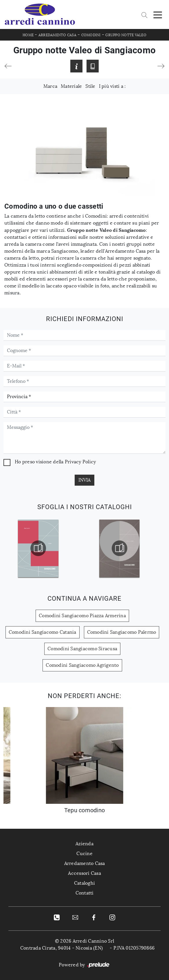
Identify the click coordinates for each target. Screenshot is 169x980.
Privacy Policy (80, 462)
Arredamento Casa (57, 35)
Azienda (84, 844)
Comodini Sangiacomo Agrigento (82, 665)
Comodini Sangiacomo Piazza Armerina (82, 616)
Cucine (84, 854)
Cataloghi (84, 883)
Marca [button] (50, 86)
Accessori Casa (84, 873)
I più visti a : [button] (112, 86)
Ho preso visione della (55, 462)
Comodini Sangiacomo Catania (43, 632)
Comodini (91, 35)
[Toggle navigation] (158, 14)
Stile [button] (90, 86)
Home (28, 35)
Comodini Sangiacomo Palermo (122, 632)
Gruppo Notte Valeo (126, 35)
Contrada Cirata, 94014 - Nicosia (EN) (61, 948)
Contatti (85, 893)
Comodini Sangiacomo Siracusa (82, 649)
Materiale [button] (71, 86)
